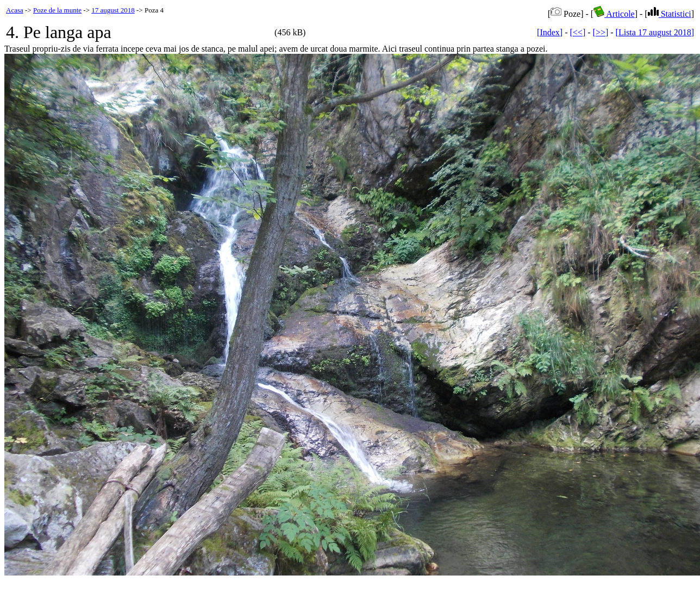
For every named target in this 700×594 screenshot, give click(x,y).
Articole (614, 14)
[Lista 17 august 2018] (655, 32)
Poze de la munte (57, 10)
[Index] (550, 32)
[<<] (578, 32)
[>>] (601, 32)
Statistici (670, 14)
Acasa (15, 10)
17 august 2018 (113, 10)
